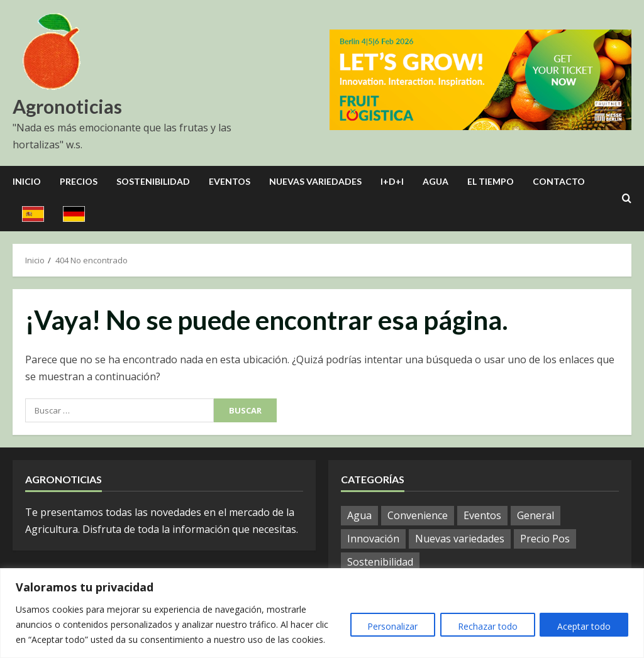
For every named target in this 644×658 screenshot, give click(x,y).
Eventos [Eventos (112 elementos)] (482, 515)
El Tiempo (491, 181)
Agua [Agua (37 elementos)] (359, 515)
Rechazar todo (485, 626)
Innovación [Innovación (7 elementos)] (373, 539)
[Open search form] (627, 199)
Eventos (230, 181)
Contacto (559, 181)
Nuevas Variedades (315, 181)
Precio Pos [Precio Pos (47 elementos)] (545, 539)
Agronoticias (67, 106)
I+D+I (392, 181)
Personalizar (389, 626)
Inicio (27, 181)
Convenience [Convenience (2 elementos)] (418, 515)
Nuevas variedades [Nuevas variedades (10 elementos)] (460, 539)
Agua (436, 181)
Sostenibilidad (153, 181)
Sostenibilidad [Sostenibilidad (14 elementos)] (380, 562)
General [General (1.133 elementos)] (536, 515)
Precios (79, 181)
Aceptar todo (583, 626)
